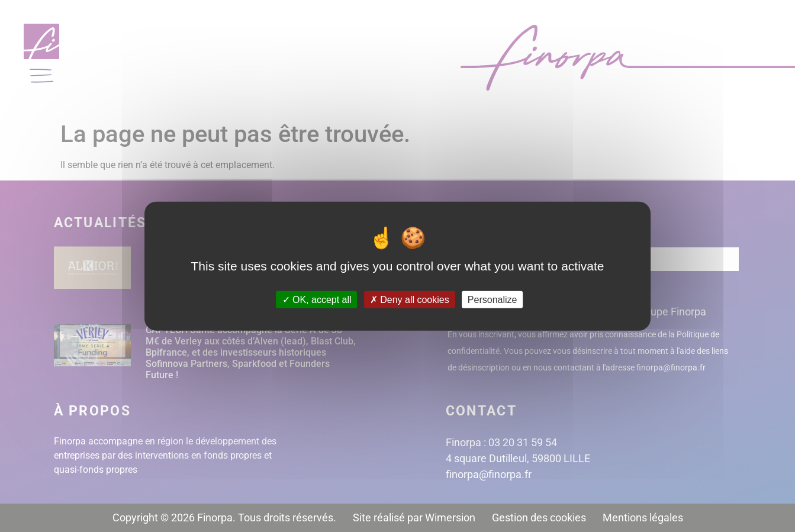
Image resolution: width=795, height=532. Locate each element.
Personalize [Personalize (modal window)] (493, 300)
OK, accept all (317, 300)
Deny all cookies (410, 300)
